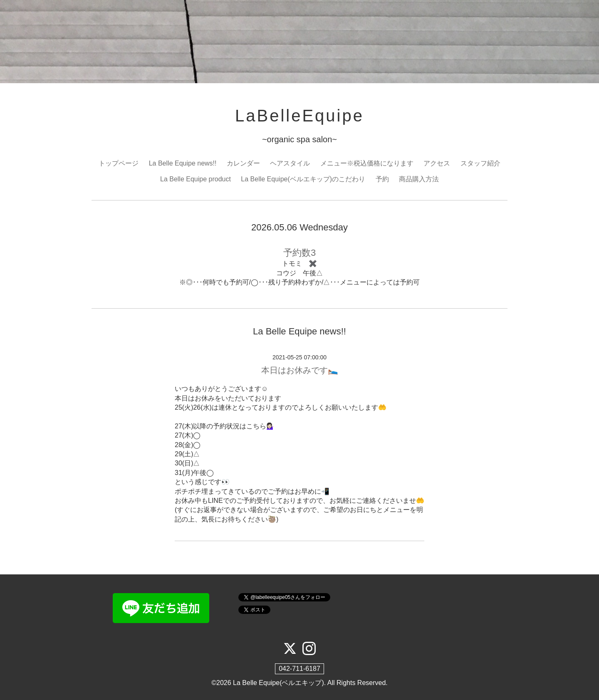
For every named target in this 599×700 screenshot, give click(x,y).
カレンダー (243, 163)
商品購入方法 (419, 179)
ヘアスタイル (290, 163)
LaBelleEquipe (299, 116)
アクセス (437, 163)
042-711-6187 (299, 669)
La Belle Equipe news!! (183, 163)
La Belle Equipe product (196, 179)
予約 (382, 179)
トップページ (119, 163)
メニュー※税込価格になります (367, 163)
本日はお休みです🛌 (300, 370)
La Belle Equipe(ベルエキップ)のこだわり (303, 179)
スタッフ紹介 (480, 163)
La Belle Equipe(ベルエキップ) (278, 683)
